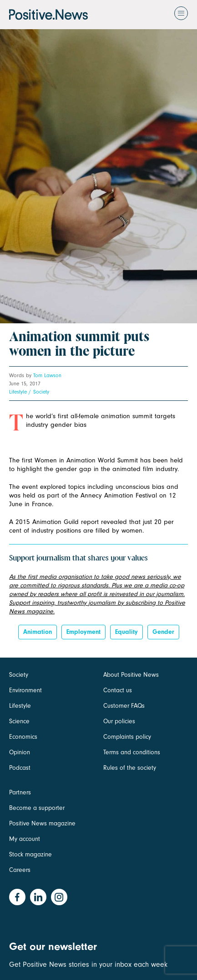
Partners (20, 792)
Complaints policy (127, 737)
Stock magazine (30, 854)
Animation (38, 632)
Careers (20, 870)
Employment (83, 632)
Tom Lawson (47, 375)
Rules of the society (130, 768)
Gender (163, 632)
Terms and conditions (132, 752)
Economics (23, 737)
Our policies (119, 721)
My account (25, 839)
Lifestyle (18, 392)
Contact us (118, 690)
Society (41, 392)
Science (19, 721)
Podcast (20, 768)
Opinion (20, 752)
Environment (25, 690)
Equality (126, 632)
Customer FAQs (124, 706)
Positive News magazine (42, 823)
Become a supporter (37, 808)
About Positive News (131, 675)
